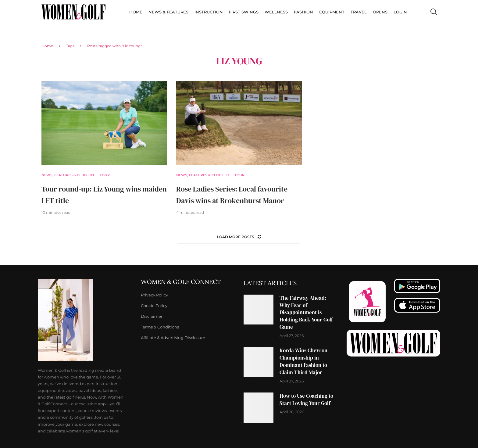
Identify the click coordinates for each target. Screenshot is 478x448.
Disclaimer (152, 316)
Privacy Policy (154, 295)
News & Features (168, 12)
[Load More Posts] (239, 237)
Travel (359, 12)
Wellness (276, 12)
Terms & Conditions (160, 327)
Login (400, 12)
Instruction (209, 12)
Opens (380, 12)
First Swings (244, 12)
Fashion (303, 12)
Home (136, 12)
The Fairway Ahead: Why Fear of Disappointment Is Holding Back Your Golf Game (306, 312)
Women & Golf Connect (181, 282)
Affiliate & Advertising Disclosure (173, 338)
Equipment (332, 12)
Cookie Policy (154, 306)
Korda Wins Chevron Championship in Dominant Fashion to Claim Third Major (303, 361)
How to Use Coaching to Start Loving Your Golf (306, 400)
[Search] (433, 12)
